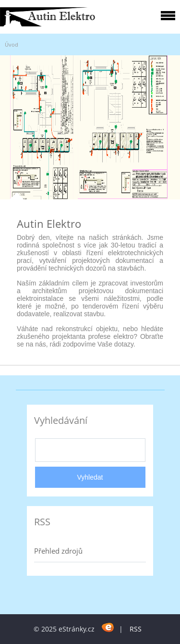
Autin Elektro (49, 223)
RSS (136, 629)
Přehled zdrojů (58, 551)
